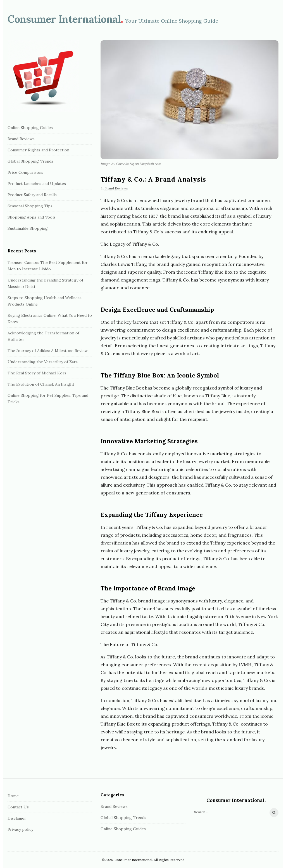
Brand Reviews (116, 188)
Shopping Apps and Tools (32, 217)
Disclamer (17, 818)
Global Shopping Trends (30, 161)
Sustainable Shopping (28, 228)
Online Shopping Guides (30, 128)
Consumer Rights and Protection (38, 150)
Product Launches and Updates (37, 184)
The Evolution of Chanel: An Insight (41, 384)
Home (13, 796)
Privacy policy (20, 829)
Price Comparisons (25, 172)
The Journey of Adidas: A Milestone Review (48, 351)
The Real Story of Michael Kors (37, 373)
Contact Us (18, 807)
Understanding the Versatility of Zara (43, 362)
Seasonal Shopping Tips (30, 206)
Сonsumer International (64, 19)
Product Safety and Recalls (32, 195)
